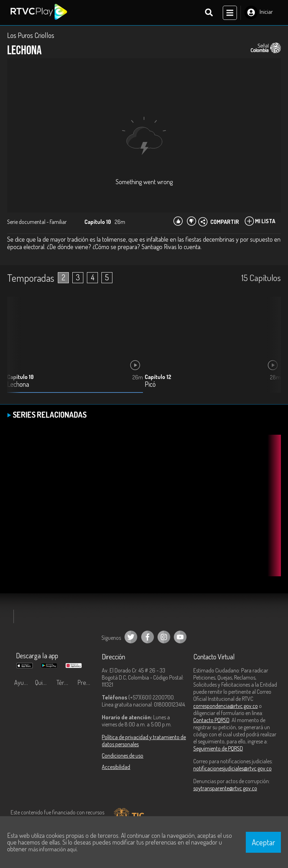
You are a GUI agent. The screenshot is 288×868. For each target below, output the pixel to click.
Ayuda (22, 683)
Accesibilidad (116, 768)
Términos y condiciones (65, 683)
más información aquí (52, 849)
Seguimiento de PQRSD (218, 749)
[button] (272, 351)
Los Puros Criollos (31, 36)
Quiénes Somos (44, 683)
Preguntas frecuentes (86, 683)
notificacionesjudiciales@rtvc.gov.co (232, 769)
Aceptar (264, 842)
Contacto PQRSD (211, 721)
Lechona (18, 386)
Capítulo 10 (20, 378)
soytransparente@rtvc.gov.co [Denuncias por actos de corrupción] (225, 789)
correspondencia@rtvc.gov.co (226, 707)
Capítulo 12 (158, 378)
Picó (150, 386)
